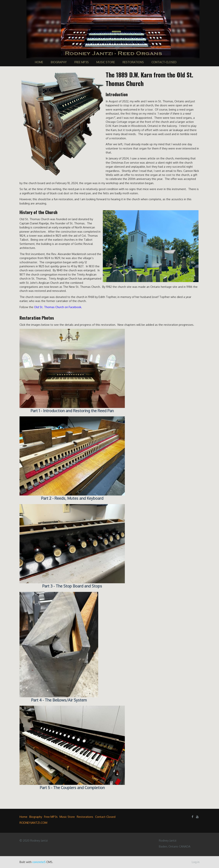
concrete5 (39, 862)
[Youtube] (197, 817)
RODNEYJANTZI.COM (33, 823)
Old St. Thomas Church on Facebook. (58, 307)
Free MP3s (81, 62)
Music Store (106, 62)
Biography (59, 62)
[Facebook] (192, 817)
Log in (196, 862)
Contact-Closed (164, 62)
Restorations (133, 62)
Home (39, 62)
